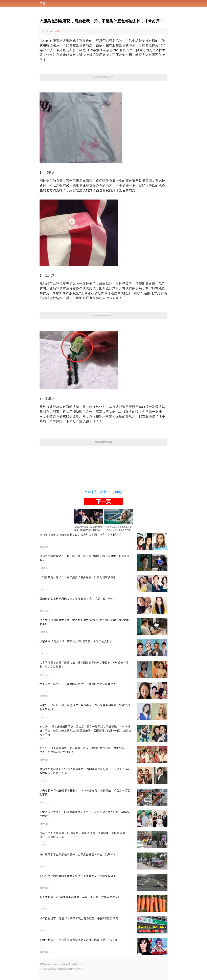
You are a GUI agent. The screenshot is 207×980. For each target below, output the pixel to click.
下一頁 (103, 501)
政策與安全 (53, 969)
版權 (70, 969)
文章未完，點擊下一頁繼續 (103, 492)
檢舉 (57, 31)
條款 (61, 969)
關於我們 (44, 969)
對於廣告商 (77, 969)
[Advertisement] (103, 466)
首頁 (42, 4)
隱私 (65, 969)
